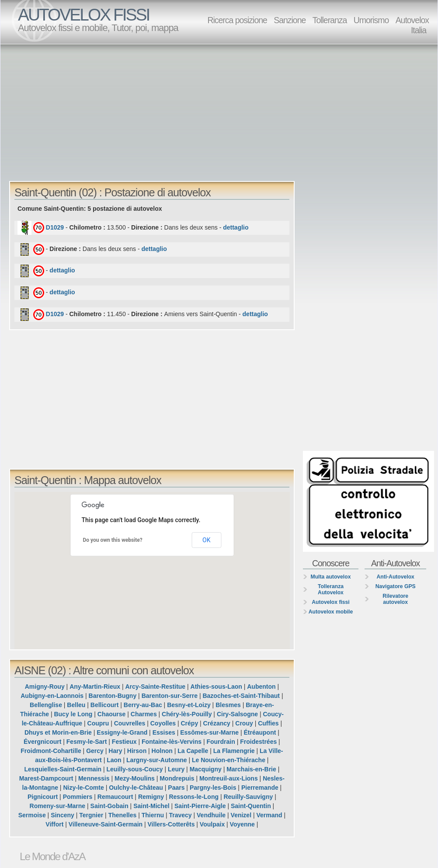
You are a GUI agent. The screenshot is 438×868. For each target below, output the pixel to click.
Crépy (190, 723)
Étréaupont (260, 732)
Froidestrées (258, 742)
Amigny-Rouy (45, 687)
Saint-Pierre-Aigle (200, 806)
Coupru (98, 723)
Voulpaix (212, 824)
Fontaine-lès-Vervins (172, 742)
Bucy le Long (73, 714)
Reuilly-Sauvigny (248, 797)
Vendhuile (211, 815)
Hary (115, 751)
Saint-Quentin (251, 806)
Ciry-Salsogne (237, 714)
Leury (176, 769)
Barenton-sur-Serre (170, 696)
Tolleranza (330, 20)
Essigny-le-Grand (122, 732)
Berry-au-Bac (143, 705)
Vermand (269, 815)
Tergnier (91, 815)
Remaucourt (115, 797)
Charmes (144, 714)
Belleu (76, 705)
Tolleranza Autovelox (331, 589)
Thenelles (123, 815)
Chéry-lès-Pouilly (187, 714)
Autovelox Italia (412, 25)
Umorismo (371, 20)
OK (206, 540)
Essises (164, 732)
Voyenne (242, 824)
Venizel (241, 815)
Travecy (180, 815)
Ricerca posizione (237, 20)
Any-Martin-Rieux (95, 687)
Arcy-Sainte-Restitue (155, 687)
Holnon (162, 751)
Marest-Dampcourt (46, 778)
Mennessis (94, 778)
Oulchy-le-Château (136, 788)
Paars (176, 788)
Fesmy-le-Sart (87, 742)
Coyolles (163, 723)
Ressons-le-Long (194, 797)
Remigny (151, 797)
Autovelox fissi (330, 602)
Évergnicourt (42, 742)
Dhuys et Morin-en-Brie (58, 732)
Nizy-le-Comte (83, 788)
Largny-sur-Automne (156, 760)
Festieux (124, 742)
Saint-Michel (151, 806)
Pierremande (260, 788)
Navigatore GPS (396, 586)
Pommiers (78, 797)
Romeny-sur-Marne (58, 806)
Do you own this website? (113, 540)
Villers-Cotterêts (171, 824)
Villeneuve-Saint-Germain (106, 824)
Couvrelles (130, 723)
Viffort (54, 824)
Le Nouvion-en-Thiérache (229, 760)
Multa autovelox (331, 577)
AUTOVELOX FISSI (83, 15)
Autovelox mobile (331, 612)
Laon (114, 760)
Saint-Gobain (109, 806)
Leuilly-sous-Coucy (135, 769)
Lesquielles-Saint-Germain (63, 769)
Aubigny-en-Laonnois (52, 696)
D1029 (55, 227)
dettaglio (236, 227)
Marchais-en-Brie (251, 769)
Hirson (137, 751)
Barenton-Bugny (113, 696)
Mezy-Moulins (135, 778)
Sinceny (63, 815)
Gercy (95, 751)
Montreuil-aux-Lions (229, 778)
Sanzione (290, 20)
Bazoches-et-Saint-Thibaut (241, 696)
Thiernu (153, 815)
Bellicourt (105, 705)
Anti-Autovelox (395, 577)
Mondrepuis (177, 778)
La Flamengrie (234, 751)
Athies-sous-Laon (216, 687)
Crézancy (217, 723)
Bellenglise (46, 705)
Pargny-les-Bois (213, 788)
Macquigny (206, 769)
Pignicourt (43, 797)
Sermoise (32, 815)
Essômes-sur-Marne (209, 732)
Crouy (244, 723)
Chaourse (112, 714)
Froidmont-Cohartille (51, 751)
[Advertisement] (150, 112)
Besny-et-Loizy (189, 705)
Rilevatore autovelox (395, 599)
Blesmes (228, 705)
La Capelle (193, 751)
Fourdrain (221, 742)
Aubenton (261, 687)
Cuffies (268, 723)
